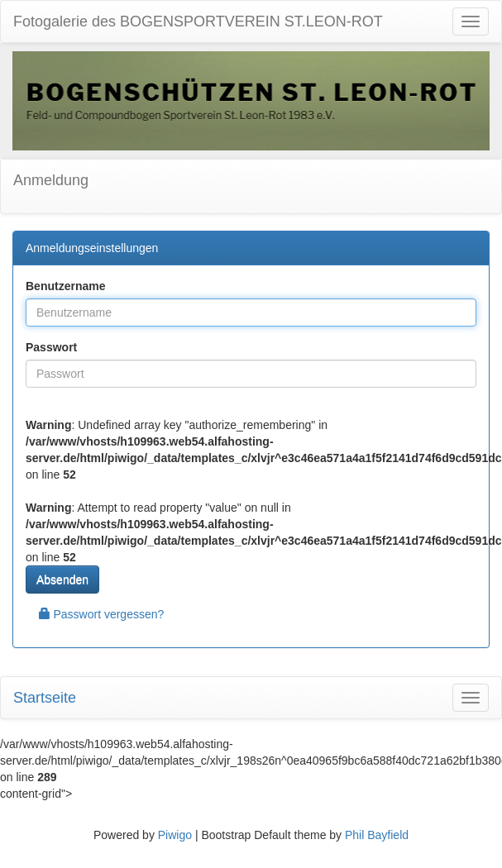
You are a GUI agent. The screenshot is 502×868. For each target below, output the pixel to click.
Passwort (51, 347)
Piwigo (175, 835)
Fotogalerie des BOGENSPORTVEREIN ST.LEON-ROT (198, 21)
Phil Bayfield (377, 835)
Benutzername (65, 286)
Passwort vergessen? (102, 614)
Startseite (45, 698)
